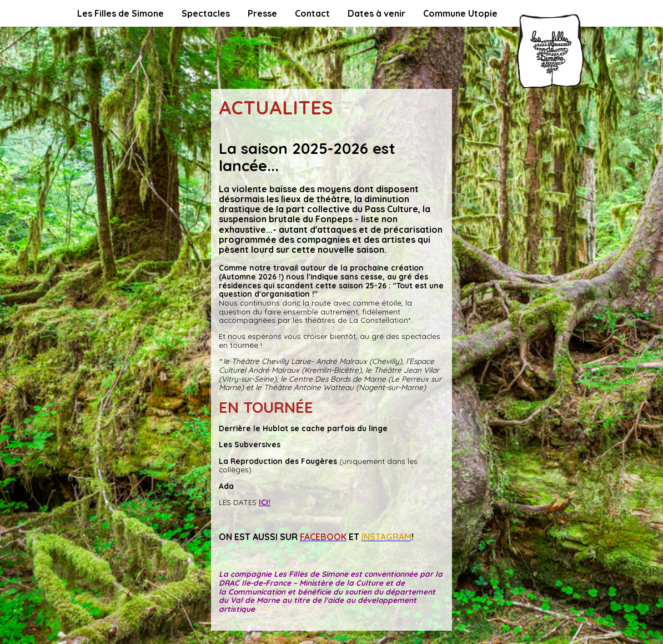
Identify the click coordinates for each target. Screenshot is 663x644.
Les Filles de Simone (120, 13)
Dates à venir (376, 13)
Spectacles (206, 13)
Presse (262, 13)
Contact (312, 13)
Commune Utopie (460, 13)
